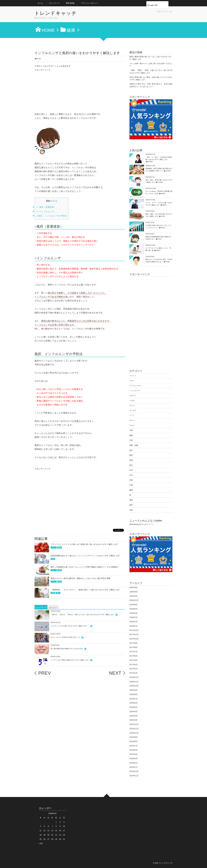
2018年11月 (134, 600)
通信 (131, 500)
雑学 (58, 593)
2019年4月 (133, 596)
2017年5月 (133, 660)
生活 (131, 470)
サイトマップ (54, 3)
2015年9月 (133, 737)
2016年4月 (133, 712)
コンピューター (135, 386)
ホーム (40, 3)
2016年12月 (134, 677)
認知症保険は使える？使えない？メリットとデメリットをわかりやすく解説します (85, 556)
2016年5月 (133, 707)
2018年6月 (133, 605)
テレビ (132, 405)
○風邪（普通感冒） (46, 207)
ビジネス (133, 410)
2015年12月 (134, 724)
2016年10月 (134, 686)
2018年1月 (133, 626)
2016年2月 (133, 720)
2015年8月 (133, 741)
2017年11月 (134, 635)
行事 (131, 485)
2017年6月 (133, 656)
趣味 (131, 490)
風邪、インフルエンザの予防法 (52, 216)
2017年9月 (133, 643)
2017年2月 (133, 669)
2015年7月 (133, 746)
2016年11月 (134, 682)
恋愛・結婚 (134, 445)
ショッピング (135, 391)
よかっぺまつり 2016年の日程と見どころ (65, 637)
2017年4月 (133, 665)
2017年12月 (134, 630)
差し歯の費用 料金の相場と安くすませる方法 (67, 649)
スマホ (132, 401)
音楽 (131, 510)
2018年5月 (133, 609)
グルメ (54, 547)
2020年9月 (133, 587)
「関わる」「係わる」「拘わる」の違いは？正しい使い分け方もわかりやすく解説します (82, 615)
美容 (131, 480)
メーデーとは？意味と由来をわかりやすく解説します (70, 660)
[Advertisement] (139, 17)
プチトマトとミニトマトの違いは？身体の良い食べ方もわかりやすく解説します (84, 544)
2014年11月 (134, 776)
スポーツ (133, 396)
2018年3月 (133, 617)
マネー (132, 425)
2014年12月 (134, 771)
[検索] (154, 5)
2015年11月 (134, 729)
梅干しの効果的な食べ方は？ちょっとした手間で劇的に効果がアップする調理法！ (85, 567)
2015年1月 (133, 767)
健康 (60, 547)
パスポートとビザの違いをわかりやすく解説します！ (70, 626)
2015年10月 (134, 733)
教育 (131, 455)
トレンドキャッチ (56, 13)
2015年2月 (133, 763)
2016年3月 (133, 716)
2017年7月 (133, 652)
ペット (132, 415)
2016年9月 (133, 690)
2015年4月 (133, 754)
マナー (132, 420)
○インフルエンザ (45, 212)
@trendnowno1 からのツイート (142, 524)
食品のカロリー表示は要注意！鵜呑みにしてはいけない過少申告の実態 (80, 578)
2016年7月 (133, 699)
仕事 (131, 430)
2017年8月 (133, 647)
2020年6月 (133, 592)
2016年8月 (133, 694)
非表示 (54, 201)
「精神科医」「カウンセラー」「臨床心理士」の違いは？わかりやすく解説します (85, 590)
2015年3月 (133, 759)
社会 (131, 475)
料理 (131, 460)
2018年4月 (133, 613)
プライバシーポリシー (89, 3)
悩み (131, 450)
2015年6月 (133, 750)
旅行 (131, 465)
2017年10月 (134, 639)
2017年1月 (133, 673)
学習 (131, 440)
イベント (133, 376)
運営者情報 (70, 3)
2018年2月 (133, 622)
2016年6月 (133, 703)
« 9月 (41, 844)
